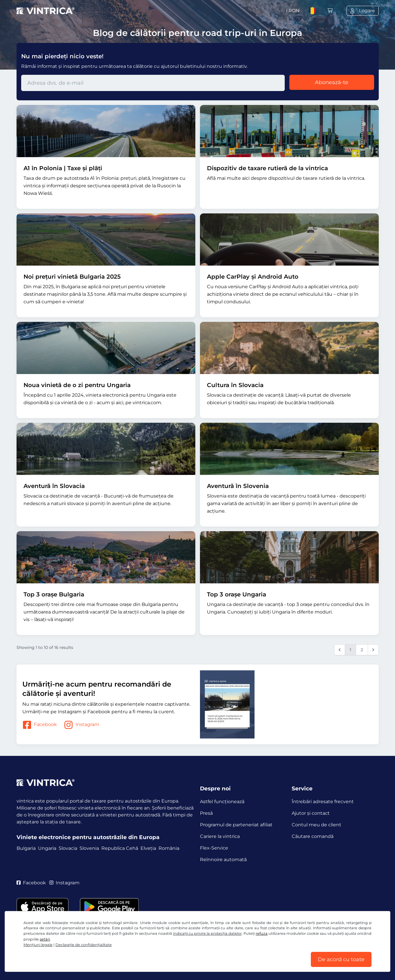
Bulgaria (26, 848)
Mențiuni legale (38, 945)
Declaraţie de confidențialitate (84, 945)
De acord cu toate (341, 959)
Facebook (40, 725)
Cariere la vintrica (220, 836)
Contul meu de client (316, 825)
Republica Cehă (120, 848)
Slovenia (89, 848)
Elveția (148, 848)
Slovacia (68, 848)
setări (45, 939)
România (169, 848)
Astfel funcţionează (222, 802)
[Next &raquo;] (373, 650)
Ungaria (47, 848)
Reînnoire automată (223, 860)
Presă (206, 813)
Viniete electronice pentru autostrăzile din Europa (88, 837)
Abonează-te (332, 82)
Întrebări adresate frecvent (323, 802)
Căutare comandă (313, 836)
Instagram (82, 725)
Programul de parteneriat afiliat (236, 825)
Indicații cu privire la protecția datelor (207, 933)
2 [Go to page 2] (362, 650)
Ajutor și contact (311, 813)
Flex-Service (214, 848)
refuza (262, 933)
